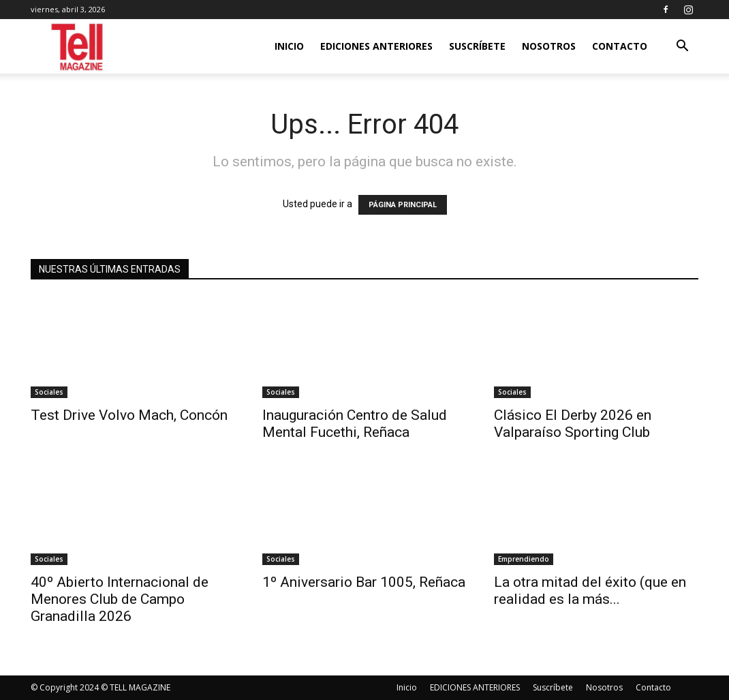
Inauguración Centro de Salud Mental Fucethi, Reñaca (355, 424)
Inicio (289, 46)
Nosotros (549, 46)
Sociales (49, 392)
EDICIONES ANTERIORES (376, 46)
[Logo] (78, 47)
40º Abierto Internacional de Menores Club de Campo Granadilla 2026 (120, 599)
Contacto (620, 46)
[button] (682, 47)
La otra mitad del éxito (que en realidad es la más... (590, 591)
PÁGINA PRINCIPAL (403, 205)
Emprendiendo (524, 559)
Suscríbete (477, 46)
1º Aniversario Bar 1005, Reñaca (364, 582)
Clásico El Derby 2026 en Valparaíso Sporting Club (573, 424)
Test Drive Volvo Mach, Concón (129, 415)
